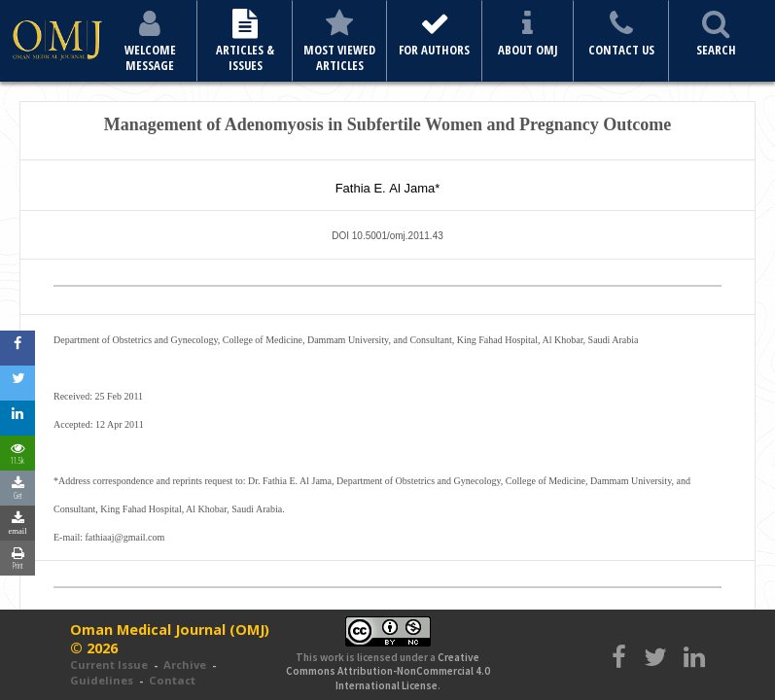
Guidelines (102, 680)
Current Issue (109, 665)
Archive (185, 665)
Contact (172, 680)
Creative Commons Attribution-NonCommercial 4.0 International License (388, 671)
